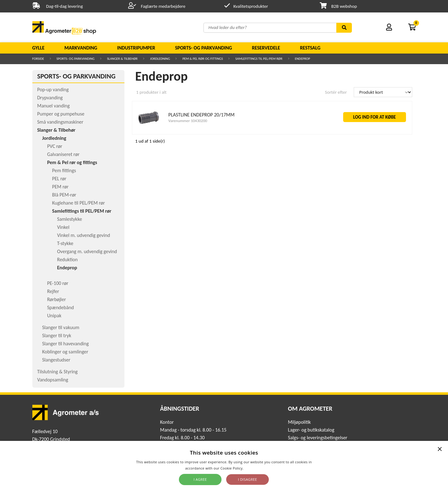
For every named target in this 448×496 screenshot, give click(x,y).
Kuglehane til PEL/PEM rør (79, 203)
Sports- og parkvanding (204, 48)
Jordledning (160, 59)
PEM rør (61, 187)
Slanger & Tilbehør (122, 59)
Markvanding (81, 48)
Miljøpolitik (299, 422)
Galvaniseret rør (63, 154)
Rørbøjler (57, 299)
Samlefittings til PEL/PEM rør (259, 59)
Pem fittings (64, 170)
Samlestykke (70, 219)
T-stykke (65, 243)
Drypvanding (50, 98)
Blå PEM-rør (64, 195)
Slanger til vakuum (61, 327)
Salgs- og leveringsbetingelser (317, 438)
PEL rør (59, 179)
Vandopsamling (53, 380)
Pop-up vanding (53, 90)
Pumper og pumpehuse (61, 114)
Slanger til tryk (57, 335)
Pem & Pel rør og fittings (203, 59)
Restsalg (310, 48)
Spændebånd (61, 307)
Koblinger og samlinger (65, 352)
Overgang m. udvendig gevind (87, 251)
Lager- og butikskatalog (311, 430)
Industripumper (136, 48)
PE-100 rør (58, 283)
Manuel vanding (54, 106)
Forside (38, 59)
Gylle (39, 48)
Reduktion (68, 260)
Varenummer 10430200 (188, 121)
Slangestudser (56, 360)
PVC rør (55, 146)
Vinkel (63, 227)
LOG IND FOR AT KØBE (375, 117)
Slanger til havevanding (66, 344)
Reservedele (266, 48)
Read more (254, 468)
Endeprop (303, 59)
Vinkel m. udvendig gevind (84, 235)
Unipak (54, 316)
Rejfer (53, 291)
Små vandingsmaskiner (60, 122)
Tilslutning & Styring (58, 372)
